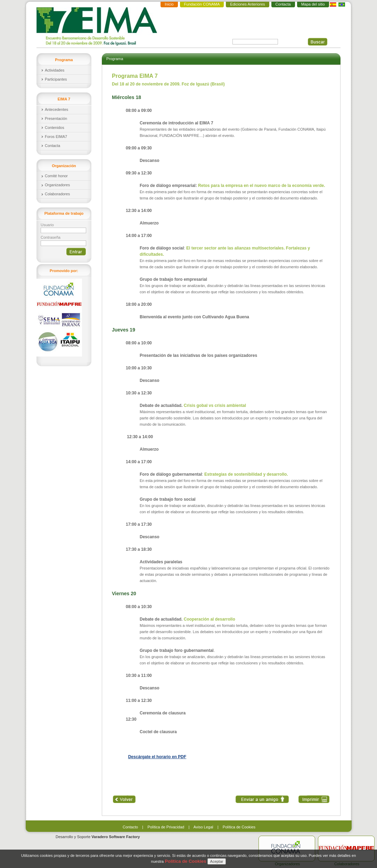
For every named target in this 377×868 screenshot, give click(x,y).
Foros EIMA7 (56, 137)
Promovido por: (64, 271)
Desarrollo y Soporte (98, 837)
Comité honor (56, 176)
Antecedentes (56, 109)
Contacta (283, 4)
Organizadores (57, 185)
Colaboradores (57, 194)
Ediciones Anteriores (247, 4)
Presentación (56, 118)
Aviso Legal (203, 827)
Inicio (169, 4)
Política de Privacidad (166, 827)
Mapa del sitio (313, 4)
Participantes (56, 79)
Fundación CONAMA (202, 4)
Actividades (55, 70)
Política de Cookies (239, 827)
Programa (115, 59)
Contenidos (55, 128)
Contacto (130, 827)
